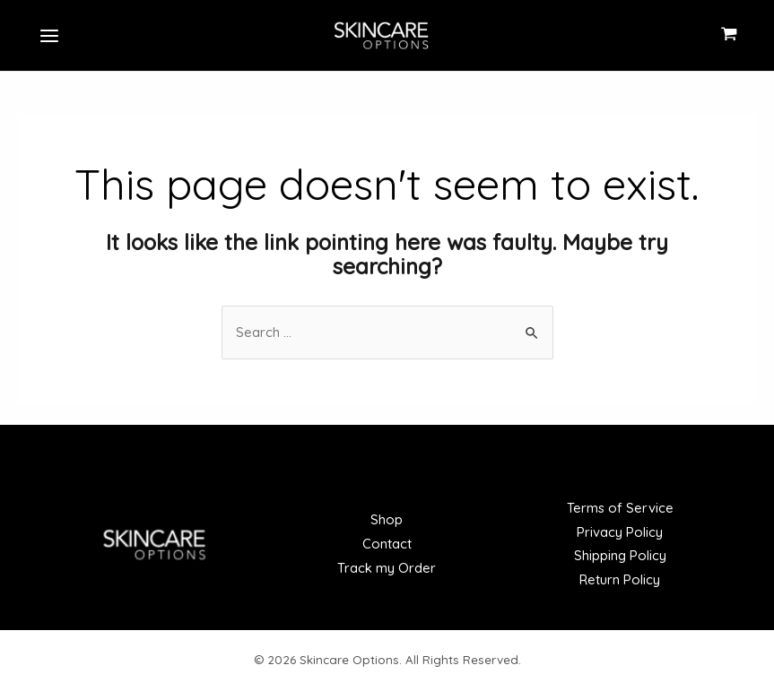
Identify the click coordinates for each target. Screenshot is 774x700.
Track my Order (387, 570)
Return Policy (620, 581)
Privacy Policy (620, 533)
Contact (387, 545)
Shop (387, 521)
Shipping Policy (620, 557)
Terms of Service (620, 509)
